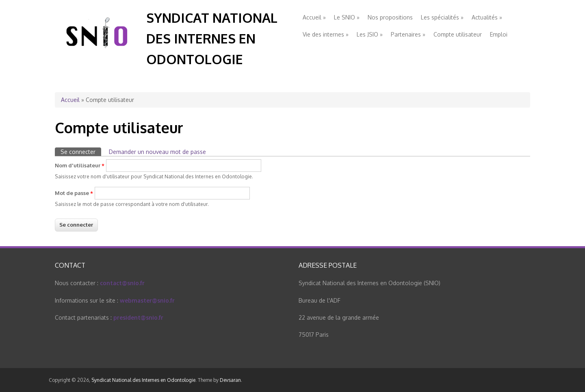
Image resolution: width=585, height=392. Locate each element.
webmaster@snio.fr (147, 300)
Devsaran (230, 380)
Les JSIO (370, 34)
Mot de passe (74, 193)
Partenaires (408, 34)
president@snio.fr (138, 317)
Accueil (314, 17)
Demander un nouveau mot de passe (157, 152)
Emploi (499, 34)
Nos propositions (390, 17)
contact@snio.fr (122, 283)
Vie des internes (326, 34)
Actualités (487, 17)
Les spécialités (442, 17)
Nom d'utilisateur (80, 165)
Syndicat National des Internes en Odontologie (212, 38)
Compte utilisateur (458, 34)
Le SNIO (347, 17)
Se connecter (81, 151)
